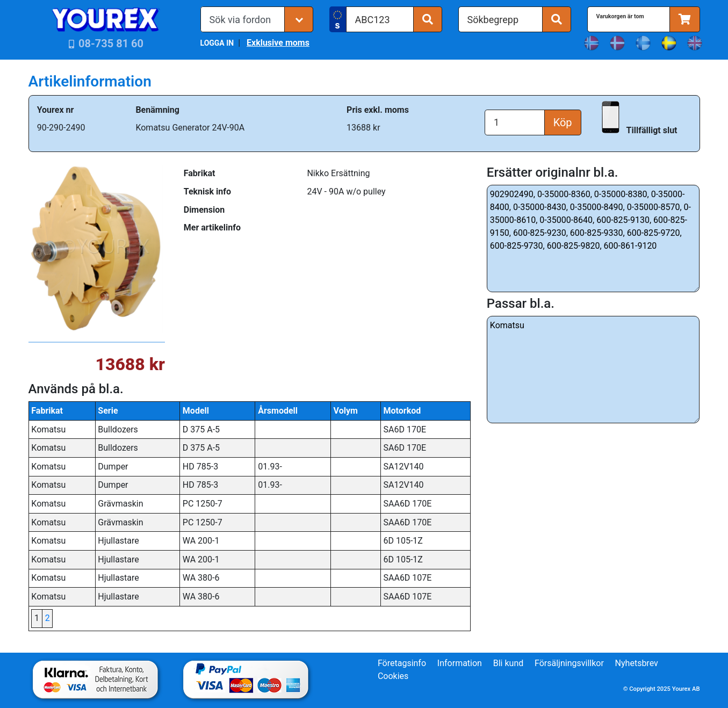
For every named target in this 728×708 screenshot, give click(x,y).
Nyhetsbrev (637, 663)
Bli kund (509, 663)
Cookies (393, 676)
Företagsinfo (402, 663)
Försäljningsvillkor (569, 663)
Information (460, 663)
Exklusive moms (278, 43)
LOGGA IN (217, 43)
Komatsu (593, 370)
